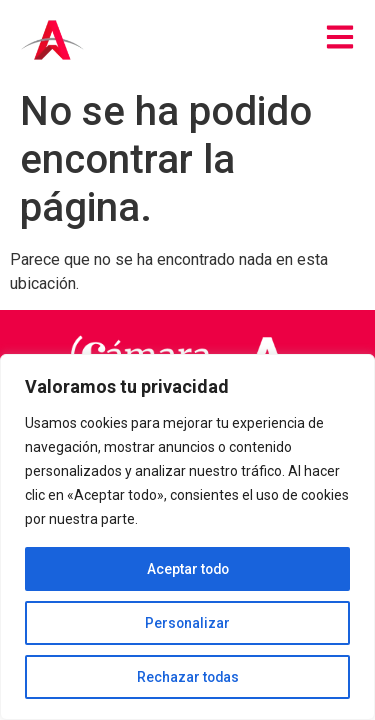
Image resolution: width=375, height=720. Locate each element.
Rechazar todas (188, 677)
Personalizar (188, 623)
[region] (187, 537)
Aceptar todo (187, 569)
